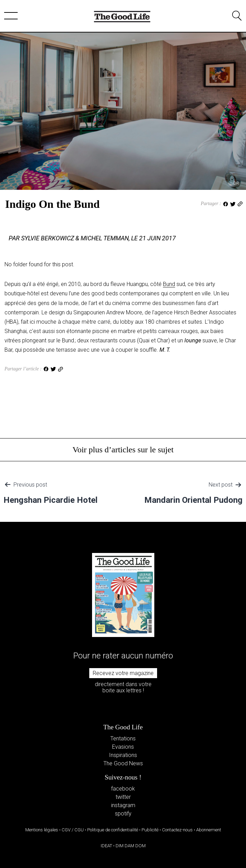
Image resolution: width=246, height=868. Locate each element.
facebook (123, 789)
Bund (169, 284)
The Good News (123, 763)
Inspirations (123, 755)
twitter (123, 797)
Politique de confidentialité (113, 830)
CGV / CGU (73, 830)
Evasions (123, 747)
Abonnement (209, 830)
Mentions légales (42, 830)
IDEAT (106, 846)
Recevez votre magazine (123, 673)
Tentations (123, 738)
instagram (123, 805)
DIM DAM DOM (131, 846)
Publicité (150, 830)
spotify (123, 814)
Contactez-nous (177, 830)
